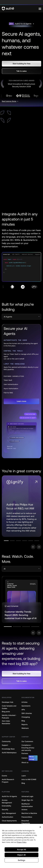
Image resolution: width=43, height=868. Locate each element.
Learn (24, 776)
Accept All (21, 850)
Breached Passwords (26, 822)
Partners (25, 753)
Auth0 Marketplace (9, 753)
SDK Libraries (27, 713)
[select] (21, 317)
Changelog (26, 717)
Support (5, 745)
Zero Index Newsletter (6, 722)
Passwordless (27, 817)
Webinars (25, 728)
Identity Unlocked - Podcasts (9, 717)
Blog (23, 721)
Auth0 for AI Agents (9, 796)
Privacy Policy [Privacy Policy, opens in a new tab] (22, 842)
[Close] (40, 827)
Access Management (7, 801)
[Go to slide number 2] (12, 541)
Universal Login (27, 796)
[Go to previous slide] (33, 547)
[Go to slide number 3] (18, 541)
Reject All (21, 855)
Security (5, 810)
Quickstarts (26, 706)
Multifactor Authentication (27, 805)
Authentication (8, 817)
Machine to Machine (29, 813)
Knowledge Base (8, 749)
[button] (21, 64)
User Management (9, 813)
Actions (24, 810)
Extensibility (6, 806)
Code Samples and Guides (9, 707)
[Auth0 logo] (20, 9)
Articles (24, 702)
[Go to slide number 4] (25, 541)
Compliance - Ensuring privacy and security (28, 748)
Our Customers (27, 742)
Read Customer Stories (9, 101)
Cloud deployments (9, 821)
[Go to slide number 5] (31, 541)
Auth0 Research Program (8, 781)
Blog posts (6, 712)
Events (4, 776)
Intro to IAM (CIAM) (29, 780)
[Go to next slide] (39, 547)
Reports (25, 725)
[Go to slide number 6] (37, 541)
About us (25, 763)
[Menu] (40, 9)
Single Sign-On (27, 800)
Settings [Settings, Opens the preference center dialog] (21, 860)
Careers (30, 758)
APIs (23, 710)
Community (6, 742)
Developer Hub (8, 702)
